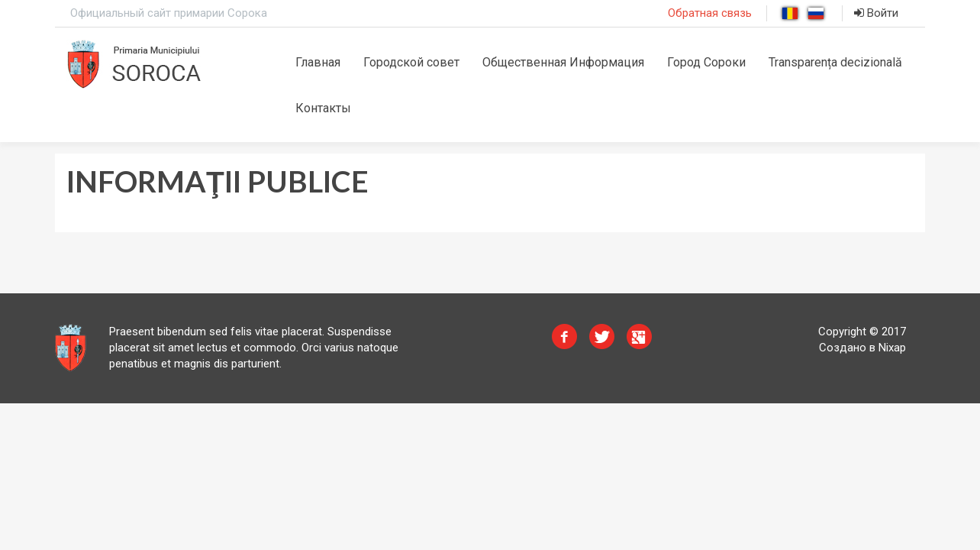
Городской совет (411, 62)
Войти (876, 13)
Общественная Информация (563, 62)
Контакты (323, 108)
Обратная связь (710, 13)
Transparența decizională (835, 62)
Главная (318, 62)
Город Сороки (706, 62)
